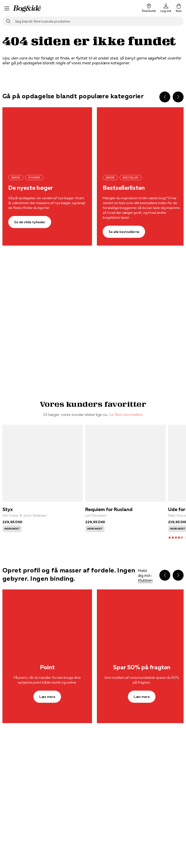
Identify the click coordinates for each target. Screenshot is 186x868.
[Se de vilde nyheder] (47, 137)
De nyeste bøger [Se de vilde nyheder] (31, 188)
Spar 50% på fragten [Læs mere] (142, 667)
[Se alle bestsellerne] (124, 232)
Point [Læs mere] (47, 667)
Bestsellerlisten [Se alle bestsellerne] (124, 188)
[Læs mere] (47, 619)
